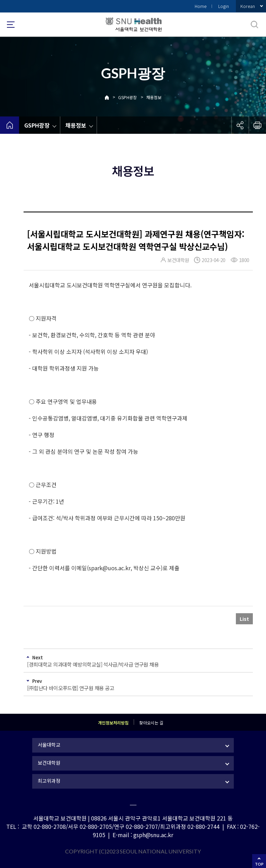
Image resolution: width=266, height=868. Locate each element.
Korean (248, 6)
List (244, 619)
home (10, 125)
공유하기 (240, 125)
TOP (259, 864)
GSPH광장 (127, 97)
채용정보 (154, 97)
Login (224, 6)
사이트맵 (11, 25)
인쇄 (257, 125)
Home (201, 6)
